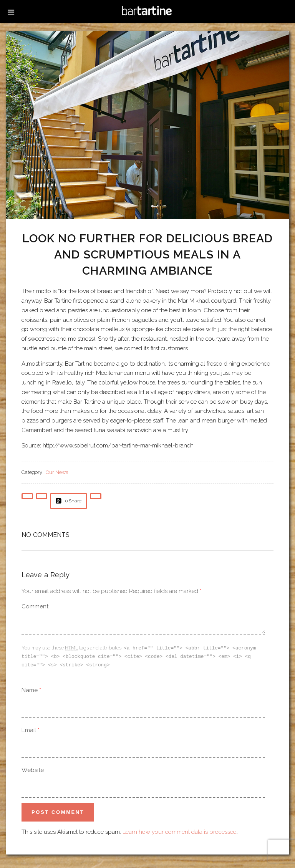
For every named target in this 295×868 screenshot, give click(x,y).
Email (29, 729)
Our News (57, 472)
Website (33, 769)
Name (30, 689)
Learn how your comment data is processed (180, 831)
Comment (35, 606)
